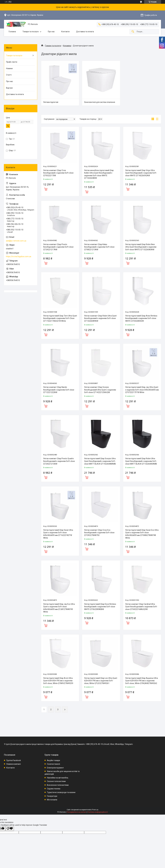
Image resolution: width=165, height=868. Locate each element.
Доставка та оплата (85, 32)
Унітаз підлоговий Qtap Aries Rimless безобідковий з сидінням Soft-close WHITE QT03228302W (141, 318)
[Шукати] (133, 32)
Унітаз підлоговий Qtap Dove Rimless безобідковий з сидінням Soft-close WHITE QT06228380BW (100, 607)
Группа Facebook (14, 760)
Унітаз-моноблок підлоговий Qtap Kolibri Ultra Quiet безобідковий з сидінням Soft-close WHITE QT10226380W (99, 174)
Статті (9, 75)
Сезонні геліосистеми (56, 781)
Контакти (65, 32)
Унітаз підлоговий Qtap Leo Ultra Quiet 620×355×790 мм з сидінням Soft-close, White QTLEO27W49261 (101, 681)
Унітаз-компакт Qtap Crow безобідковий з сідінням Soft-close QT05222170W (58, 173)
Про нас (51, 32)
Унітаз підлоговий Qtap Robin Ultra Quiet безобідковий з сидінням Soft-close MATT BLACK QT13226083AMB (141, 461)
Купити (46, 189)
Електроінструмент (55, 768)
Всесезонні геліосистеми (58, 785)
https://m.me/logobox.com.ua (19, 256)
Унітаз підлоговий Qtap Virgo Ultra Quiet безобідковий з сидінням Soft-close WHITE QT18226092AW (141, 173)
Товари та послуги (31, 32)
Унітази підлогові (51, 102)
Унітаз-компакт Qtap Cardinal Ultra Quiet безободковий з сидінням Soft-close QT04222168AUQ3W (141, 607)
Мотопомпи (52, 800)
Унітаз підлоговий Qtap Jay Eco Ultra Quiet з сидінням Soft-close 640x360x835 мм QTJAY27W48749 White (59, 608)
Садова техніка (54, 789)
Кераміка (67, 46)
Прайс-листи (12, 62)
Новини (9, 68)
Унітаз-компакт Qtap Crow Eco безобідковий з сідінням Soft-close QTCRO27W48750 (99, 533)
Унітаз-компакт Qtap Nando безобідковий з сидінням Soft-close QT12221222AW (59, 390)
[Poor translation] (10, 829)
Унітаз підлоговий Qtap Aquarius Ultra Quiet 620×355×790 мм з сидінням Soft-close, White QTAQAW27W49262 (142, 681)
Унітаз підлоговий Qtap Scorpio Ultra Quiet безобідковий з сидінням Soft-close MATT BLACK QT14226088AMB (100, 461)
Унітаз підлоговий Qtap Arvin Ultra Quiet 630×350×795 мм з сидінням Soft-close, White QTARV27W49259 (58, 681)
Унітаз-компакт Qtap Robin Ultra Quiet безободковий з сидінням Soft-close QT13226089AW (100, 318)
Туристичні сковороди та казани (61, 792)
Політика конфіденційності (98, 812)
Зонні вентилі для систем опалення (100, 102)
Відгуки (9, 88)
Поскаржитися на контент (77, 812)
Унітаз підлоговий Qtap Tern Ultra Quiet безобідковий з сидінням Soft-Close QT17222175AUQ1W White (60, 318)
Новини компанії (14, 764)
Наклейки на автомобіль (58, 778)
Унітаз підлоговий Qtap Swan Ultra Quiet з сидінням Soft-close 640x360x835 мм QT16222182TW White (58, 534)
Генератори (52, 796)
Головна (12, 32)
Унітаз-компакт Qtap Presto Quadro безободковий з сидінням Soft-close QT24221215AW (59, 461)
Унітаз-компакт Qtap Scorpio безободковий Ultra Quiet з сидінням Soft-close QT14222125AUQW (100, 390)
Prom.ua (95, 810)
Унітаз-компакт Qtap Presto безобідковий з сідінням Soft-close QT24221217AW (58, 247)
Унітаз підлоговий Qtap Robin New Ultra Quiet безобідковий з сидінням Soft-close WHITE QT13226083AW (141, 247)
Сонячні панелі (53, 764)
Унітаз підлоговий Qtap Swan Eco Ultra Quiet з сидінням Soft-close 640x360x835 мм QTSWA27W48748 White (142, 534)
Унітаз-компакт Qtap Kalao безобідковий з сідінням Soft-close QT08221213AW (99, 247)
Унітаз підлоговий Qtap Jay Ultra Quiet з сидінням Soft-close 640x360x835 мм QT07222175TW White (142, 390)
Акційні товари (53, 760)
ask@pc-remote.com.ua (16, 241)
